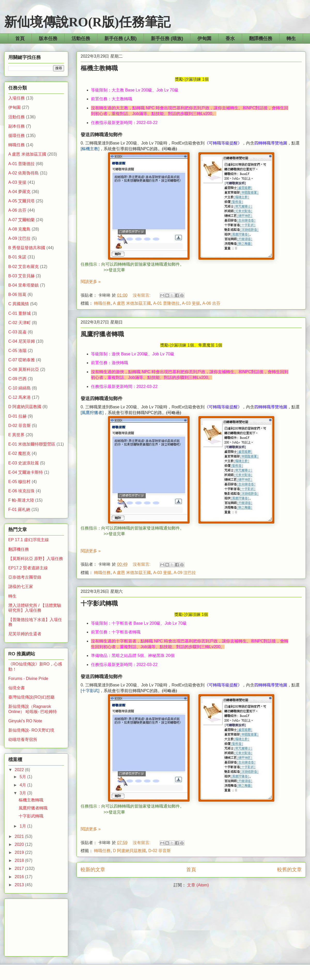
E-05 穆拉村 (19, 482)
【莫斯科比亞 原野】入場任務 (36, 559)
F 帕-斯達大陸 (21, 500)
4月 (23, 785)
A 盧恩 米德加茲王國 (132, 303)
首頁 (20, 39)
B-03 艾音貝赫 (21, 276)
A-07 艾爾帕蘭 (21, 220)
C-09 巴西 (17, 379)
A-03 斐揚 (191, 303)
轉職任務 (102, 303)
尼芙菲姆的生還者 (25, 634)
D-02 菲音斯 (160, 851)
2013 (20, 885)
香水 (230, 39)
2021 (20, 836)
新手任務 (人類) (121, 39)
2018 (20, 860)
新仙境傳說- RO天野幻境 (31, 730)
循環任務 (17, 136)
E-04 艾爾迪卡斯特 (26, 472)
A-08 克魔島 (19, 229)
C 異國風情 (19, 304)
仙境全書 (17, 688)
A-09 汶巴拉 (185, 573)
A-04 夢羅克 (19, 192)
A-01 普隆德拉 (166, 303)
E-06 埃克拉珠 (21, 491)
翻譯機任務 (261, 39)
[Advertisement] (36, 927)
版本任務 (48, 39)
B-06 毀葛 (17, 294)
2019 (20, 852)
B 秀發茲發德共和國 (27, 248)
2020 (20, 844)
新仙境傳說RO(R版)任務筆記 (87, 22)
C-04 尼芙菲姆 (22, 341)
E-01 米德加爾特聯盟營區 (32, 444)
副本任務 (17, 126)
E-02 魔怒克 (19, 453)
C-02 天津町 (20, 323)
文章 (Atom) (198, 885)
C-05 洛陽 (17, 351)
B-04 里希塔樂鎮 (24, 285)
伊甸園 (204, 39)
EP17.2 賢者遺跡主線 (28, 568)
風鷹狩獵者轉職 (102, 334)
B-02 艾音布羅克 (24, 267)
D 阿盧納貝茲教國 (129, 851)
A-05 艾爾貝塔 (21, 201)
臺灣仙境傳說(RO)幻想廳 (31, 697)
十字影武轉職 (99, 603)
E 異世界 (16, 435)
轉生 (291, 39)
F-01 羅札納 (19, 510)
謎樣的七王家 (21, 587)
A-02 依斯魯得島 (24, 173)
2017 (20, 868)
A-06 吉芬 (211, 303)
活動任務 (81, 39)
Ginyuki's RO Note (25, 721)
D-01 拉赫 (17, 416)
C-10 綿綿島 (20, 388)
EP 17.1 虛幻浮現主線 (29, 540)
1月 (23, 826)
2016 (20, 877)
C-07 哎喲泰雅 (22, 360)
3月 (23, 793)
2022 (20, 770)
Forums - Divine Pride (28, 679)
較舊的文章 (289, 870)
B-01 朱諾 (17, 257)
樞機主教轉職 (99, 68)
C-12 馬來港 (20, 397)
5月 (23, 777)
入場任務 (17, 98)
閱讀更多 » (91, 282)
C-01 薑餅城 (20, 313)
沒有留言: (142, 295)
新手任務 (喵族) (167, 39)
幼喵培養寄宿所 (23, 740)
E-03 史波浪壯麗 (24, 463)
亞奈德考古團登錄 (25, 577)
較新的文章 (93, 870)
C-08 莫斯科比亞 (24, 369)
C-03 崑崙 (17, 332)
